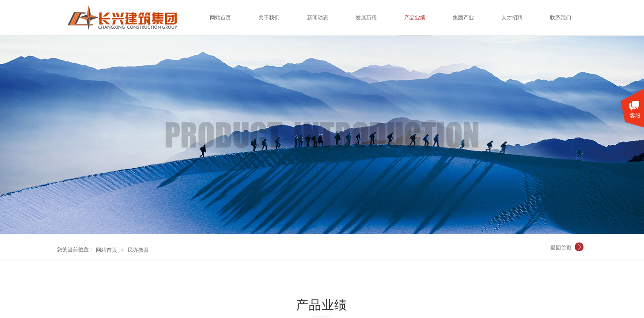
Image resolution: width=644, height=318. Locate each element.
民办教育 (138, 250)
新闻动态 (318, 18)
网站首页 (106, 250)
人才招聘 (512, 18)
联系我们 (561, 18)
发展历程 (366, 18)
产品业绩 (415, 18)
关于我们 (269, 18)
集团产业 (463, 18)
